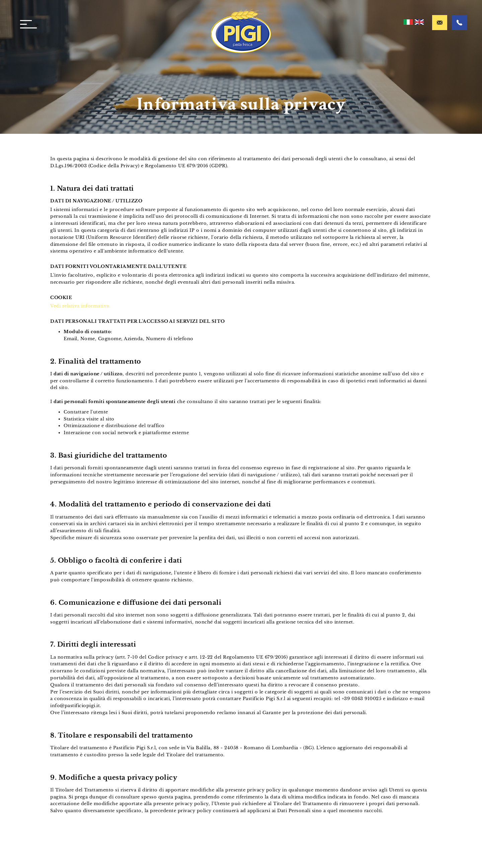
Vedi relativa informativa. (80, 306)
